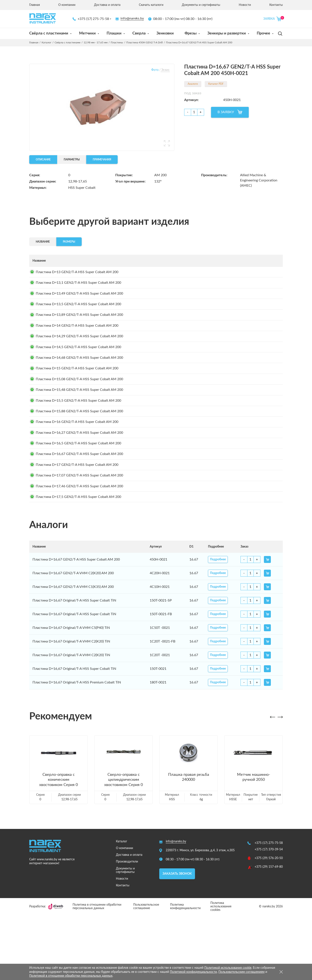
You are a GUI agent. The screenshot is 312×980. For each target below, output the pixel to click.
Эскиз (165, 70)
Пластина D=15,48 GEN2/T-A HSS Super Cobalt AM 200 (76, 424)
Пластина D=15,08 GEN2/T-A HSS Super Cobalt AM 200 (76, 410)
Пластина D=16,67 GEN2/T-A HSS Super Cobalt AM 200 (76, 506)
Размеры (69, 242)
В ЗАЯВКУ (226, 112)
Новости (245, 5)
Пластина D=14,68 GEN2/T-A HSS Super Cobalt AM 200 (76, 383)
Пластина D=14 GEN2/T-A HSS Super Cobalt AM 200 (74, 342)
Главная (35, 5)
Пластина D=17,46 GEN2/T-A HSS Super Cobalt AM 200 (76, 547)
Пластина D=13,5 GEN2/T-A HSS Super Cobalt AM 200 (75, 315)
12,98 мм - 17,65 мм (96, 42)
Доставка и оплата (107, 5)
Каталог (46, 42)
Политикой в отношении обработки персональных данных (71, 976)
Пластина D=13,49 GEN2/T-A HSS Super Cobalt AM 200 (76, 301)
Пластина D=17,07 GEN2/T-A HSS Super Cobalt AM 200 (76, 533)
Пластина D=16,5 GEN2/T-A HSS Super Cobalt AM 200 (75, 492)
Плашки (114, 33)
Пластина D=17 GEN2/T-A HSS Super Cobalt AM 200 (74, 519)
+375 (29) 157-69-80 (269, 932)
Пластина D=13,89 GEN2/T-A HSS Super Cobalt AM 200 (76, 328)
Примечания (102, 160)
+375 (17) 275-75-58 (91, 19)
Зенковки (165, 33)
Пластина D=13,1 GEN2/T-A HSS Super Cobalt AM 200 (75, 287)
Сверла (139, 33)
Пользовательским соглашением (241, 972)
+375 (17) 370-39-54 (269, 915)
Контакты (276, 5)
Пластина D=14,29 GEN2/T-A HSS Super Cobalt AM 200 (76, 355)
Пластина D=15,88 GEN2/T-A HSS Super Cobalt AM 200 (76, 451)
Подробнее (222, 274)
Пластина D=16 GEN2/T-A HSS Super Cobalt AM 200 (74, 465)
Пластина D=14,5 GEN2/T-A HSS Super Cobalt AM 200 (75, 369)
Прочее (263, 33)
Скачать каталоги (151, 5)
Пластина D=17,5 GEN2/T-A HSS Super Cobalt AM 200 (75, 560)
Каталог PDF (216, 84)
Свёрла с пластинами (49, 33)
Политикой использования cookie (228, 968)
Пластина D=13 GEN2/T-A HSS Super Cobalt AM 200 (74, 274)
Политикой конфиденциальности (193, 972)
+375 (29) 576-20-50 (269, 923)
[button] (272, 782)
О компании (67, 5)
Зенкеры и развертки (227, 33)
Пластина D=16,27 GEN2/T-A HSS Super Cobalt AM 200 (76, 478)
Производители (127, 927)
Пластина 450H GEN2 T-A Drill (145, 42)
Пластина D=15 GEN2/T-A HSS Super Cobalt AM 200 (74, 396)
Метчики (87, 33)
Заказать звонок (177, 939)
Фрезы (191, 33)
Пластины (117, 42)
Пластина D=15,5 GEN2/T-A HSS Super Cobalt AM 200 (75, 437)
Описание (43, 160)
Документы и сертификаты (201, 5)
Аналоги (193, 84)
